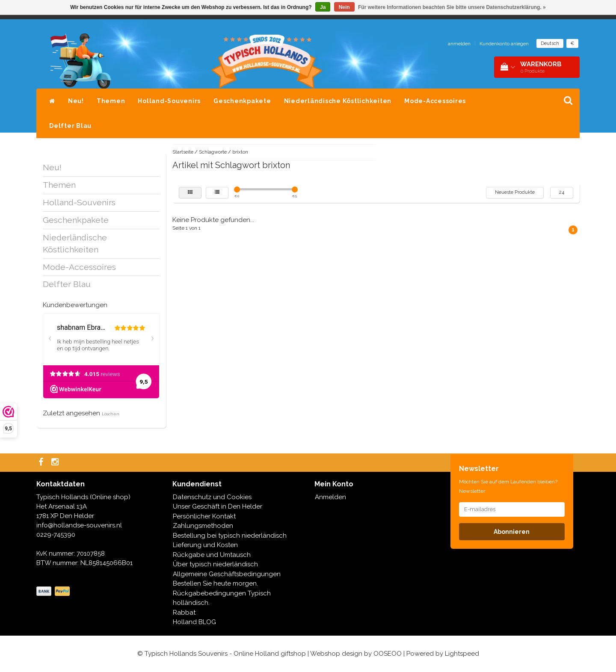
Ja (323, 7)
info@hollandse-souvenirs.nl (79, 525)
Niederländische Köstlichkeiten (338, 101)
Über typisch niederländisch (215, 564)
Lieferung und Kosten (205, 545)
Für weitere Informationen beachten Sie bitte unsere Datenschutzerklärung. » (452, 7)
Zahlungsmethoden (203, 526)
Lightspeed (462, 654)
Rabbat (184, 613)
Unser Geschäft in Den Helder (218, 506)
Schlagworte (213, 152)
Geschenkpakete (242, 101)
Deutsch (550, 43)
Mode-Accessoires (435, 101)
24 (562, 192)
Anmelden (330, 497)
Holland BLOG (194, 622)
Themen (111, 101)
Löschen (111, 414)
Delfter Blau (70, 126)
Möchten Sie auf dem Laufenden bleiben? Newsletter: (508, 486)
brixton (240, 152)
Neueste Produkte (515, 192)
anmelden (459, 44)
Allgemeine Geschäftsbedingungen (227, 574)
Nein (344, 7)
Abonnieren (512, 532)
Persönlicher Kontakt (204, 516)
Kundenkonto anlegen (504, 44)
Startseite (183, 152)
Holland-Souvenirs (169, 101)
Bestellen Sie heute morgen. (215, 583)
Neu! (76, 101)
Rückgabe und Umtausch (212, 555)
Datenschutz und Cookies (212, 497)
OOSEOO (388, 654)
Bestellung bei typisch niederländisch (230, 536)
